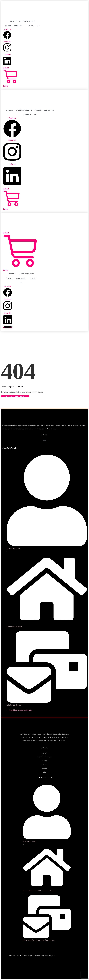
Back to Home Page (15, 396)
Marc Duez (19, 26)
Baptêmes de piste (27, 21)
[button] (45, 440)
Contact (31, 26)
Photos (8, 26)
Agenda (13, 21)
